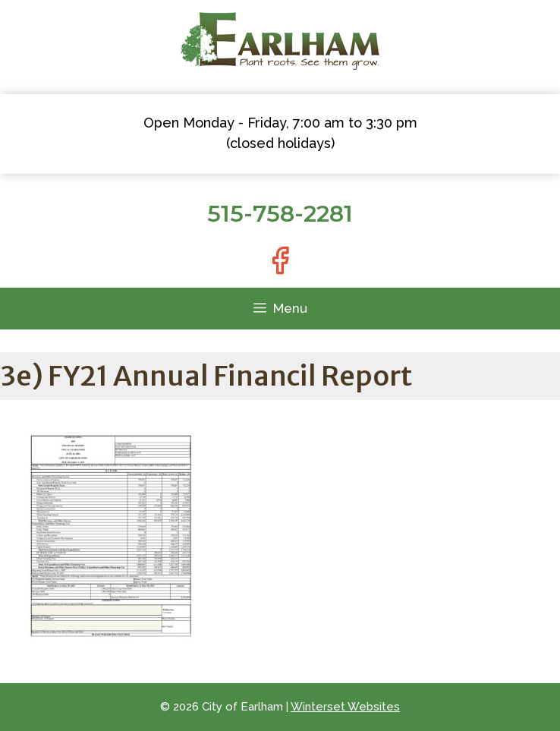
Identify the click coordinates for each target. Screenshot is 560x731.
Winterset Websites (345, 707)
